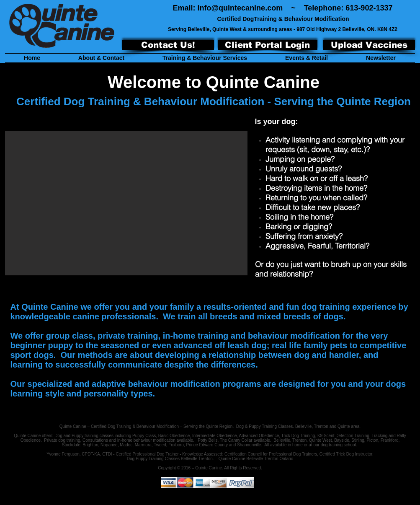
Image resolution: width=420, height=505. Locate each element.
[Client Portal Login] (268, 45)
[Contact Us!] (168, 45)
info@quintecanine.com (240, 8)
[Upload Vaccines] (369, 45)
